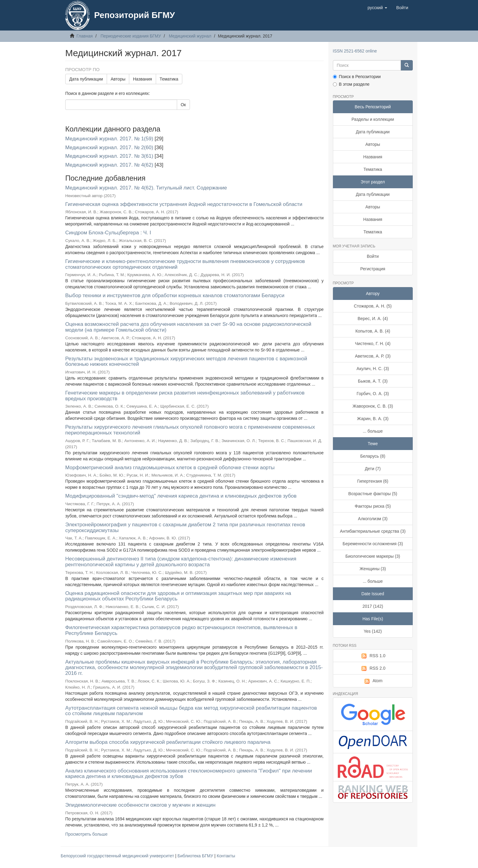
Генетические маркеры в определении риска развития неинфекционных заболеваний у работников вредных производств (185, 396)
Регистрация (373, 269)
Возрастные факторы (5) (373, 494)
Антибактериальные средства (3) (373, 531)
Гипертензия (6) (373, 481)
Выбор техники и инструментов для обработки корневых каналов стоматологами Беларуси (175, 295)
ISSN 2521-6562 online (355, 51)
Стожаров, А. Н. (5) (373, 306)
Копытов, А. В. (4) (373, 331)
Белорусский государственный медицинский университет (118, 856)
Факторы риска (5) (373, 506)
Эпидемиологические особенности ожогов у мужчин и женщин (140, 805)
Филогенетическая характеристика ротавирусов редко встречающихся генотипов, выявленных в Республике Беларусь (181, 630)
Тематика (169, 79)
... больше (373, 431)
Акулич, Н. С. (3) (373, 369)
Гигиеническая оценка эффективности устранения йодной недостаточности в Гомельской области (184, 204)
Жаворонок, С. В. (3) (373, 406)
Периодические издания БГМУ (131, 36)
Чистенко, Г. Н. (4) (373, 344)
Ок (183, 105)
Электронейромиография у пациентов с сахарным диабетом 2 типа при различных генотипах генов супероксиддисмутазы (185, 528)
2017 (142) (373, 606)
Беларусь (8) (373, 456)
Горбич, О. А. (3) (373, 394)
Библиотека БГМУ (196, 856)
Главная (85, 36)
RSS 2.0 (373, 668)
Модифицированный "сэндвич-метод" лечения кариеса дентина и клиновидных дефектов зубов (181, 496)
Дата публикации (86, 79)
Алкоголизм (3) (373, 519)
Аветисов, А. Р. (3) (373, 356)
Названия (142, 79)
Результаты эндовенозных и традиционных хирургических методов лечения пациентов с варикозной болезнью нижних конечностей (186, 362)
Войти (373, 256)
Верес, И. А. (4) (373, 319)
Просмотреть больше (86, 834)
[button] (377, 8)
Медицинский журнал (190, 36)
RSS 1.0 (373, 656)
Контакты (226, 856)
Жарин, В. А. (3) (373, 419)
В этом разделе (351, 84)
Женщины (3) (373, 569)
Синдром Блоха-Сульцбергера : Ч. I (108, 233)
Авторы (118, 79)
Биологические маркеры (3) (373, 556)
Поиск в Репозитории (357, 77)
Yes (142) (373, 631)
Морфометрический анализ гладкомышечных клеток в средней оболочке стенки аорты (170, 468)
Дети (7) (373, 469)
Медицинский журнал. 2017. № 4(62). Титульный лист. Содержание (146, 188)
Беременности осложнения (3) (373, 544)
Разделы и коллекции (373, 119)
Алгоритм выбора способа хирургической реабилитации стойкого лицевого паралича (168, 742)
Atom (373, 681)
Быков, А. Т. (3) (373, 381)
